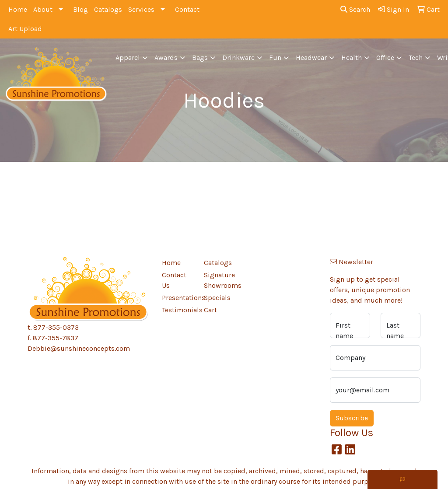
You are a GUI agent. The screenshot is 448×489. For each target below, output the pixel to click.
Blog (80, 9)
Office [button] (385, 58)
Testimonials (178, 310)
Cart (210, 310)
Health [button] (352, 58)
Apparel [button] (128, 58)
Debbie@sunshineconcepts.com (79, 348)
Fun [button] (275, 58)
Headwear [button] (311, 58)
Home (18, 9)
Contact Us (174, 280)
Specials (217, 298)
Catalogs (108, 9)
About (43, 9)
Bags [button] (200, 58)
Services (141, 9)
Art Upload (25, 29)
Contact (187, 9)
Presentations (178, 298)
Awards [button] (166, 58)
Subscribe (352, 418)
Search (355, 9)
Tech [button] (416, 58)
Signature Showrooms (220, 280)
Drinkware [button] (238, 58)
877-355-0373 (56, 327)
